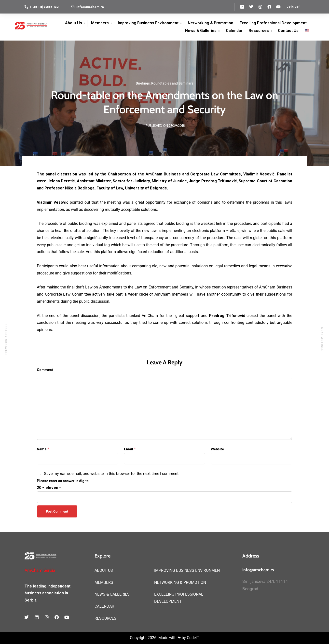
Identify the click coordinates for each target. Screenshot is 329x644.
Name (42, 449)
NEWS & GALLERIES (112, 594)
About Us (74, 23)
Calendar (234, 31)
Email (129, 449)
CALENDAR (104, 606)
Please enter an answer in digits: (63, 481)
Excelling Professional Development (273, 23)
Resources (259, 31)
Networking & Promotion (211, 23)
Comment (45, 370)
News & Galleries (201, 31)
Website (217, 449)
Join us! (293, 7)
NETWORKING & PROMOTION (180, 582)
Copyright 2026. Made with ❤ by (158, 638)
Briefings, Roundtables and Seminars (164, 83)
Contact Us (288, 31)
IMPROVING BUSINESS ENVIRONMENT (188, 570)
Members (100, 23)
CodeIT (193, 638)
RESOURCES (105, 618)
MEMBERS (104, 582)
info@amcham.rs (258, 570)
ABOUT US (104, 570)
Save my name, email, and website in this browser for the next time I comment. (112, 474)
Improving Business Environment (148, 23)
